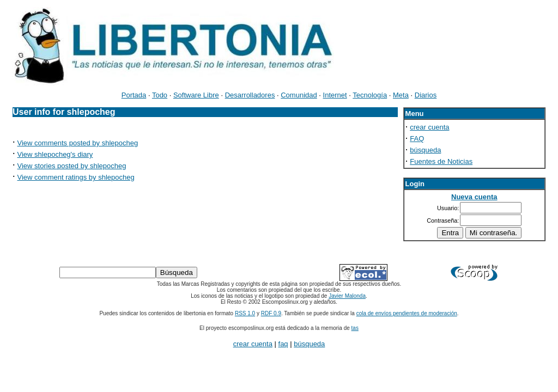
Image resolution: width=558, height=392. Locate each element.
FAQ (417, 139)
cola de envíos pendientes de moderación (407, 313)
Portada (134, 95)
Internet (335, 95)
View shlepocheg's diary (55, 154)
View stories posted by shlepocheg (72, 166)
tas (355, 328)
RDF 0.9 (271, 313)
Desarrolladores (250, 95)
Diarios (426, 95)
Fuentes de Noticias (441, 161)
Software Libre (196, 95)
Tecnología (370, 95)
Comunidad (299, 95)
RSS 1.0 (245, 313)
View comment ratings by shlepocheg (76, 177)
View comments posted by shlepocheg (78, 143)
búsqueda (425, 150)
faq (283, 344)
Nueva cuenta (474, 197)
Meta (401, 95)
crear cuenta (429, 127)
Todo (160, 95)
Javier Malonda (347, 296)
